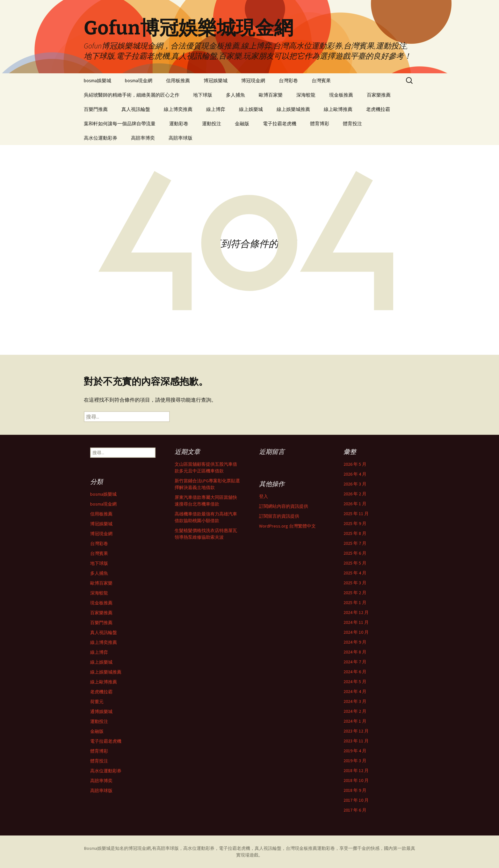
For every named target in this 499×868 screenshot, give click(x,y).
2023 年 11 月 (356, 741)
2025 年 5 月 (355, 563)
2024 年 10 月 (356, 632)
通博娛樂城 (101, 711)
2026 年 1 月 (355, 504)
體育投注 (352, 124)
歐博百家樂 (271, 95)
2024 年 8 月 (355, 652)
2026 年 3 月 (355, 484)
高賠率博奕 (143, 138)
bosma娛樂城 (98, 80)
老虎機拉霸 (378, 109)
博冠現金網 (253, 80)
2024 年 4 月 (355, 691)
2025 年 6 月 (355, 553)
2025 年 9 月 (355, 523)
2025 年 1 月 (355, 602)
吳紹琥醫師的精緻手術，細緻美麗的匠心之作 (132, 95)
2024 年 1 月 (355, 721)
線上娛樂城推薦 (293, 109)
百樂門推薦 (96, 109)
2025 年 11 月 (356, 514)
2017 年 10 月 (356, 800)
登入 (264, 496)
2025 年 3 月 (355, 583)
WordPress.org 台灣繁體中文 (287, 526)
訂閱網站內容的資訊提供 (284, 506)
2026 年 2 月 (355, 494)
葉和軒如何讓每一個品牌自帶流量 (120, 124)
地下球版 (203, 95)
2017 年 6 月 (355, 810)
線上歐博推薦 (338, 109)
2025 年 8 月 (355, 533)
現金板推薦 (341, 95)
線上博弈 (216, 109)
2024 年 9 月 (355, 642)
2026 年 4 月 (355, 474)
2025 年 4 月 (355, 573)
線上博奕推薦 (178, 109)
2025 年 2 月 (355, 593)
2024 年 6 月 (355, 672)
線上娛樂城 (251, 109)
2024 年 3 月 (355, 701)
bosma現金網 (139, 80)
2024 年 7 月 (355, 662)
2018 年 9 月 (355, 790)
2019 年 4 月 (355, 751)
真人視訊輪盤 (136, 109)
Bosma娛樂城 (97, 848)
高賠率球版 (181, 138)
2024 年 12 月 (356, 612)
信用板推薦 (178, 80)
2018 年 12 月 (356, 770)
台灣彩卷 (288, 80)
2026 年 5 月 (355, 464)
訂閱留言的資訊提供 (279, 516)
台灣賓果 (321, 80)
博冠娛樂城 (216, 80)
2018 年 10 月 (356, 780)
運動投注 (212, 124)
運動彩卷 (179, 124)
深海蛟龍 (306, 95)
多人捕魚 (235, 95)
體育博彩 (320, 124)
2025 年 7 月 (355, 543)
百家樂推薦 (379, 95)
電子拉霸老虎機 (280, 124)
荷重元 (97, 702)
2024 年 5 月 (355, 682)
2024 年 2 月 (355, 711)
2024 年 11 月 (356, 622)
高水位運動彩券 (101, 138)
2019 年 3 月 (355, 761)
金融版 (242, 124)
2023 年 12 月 (356, 731)
